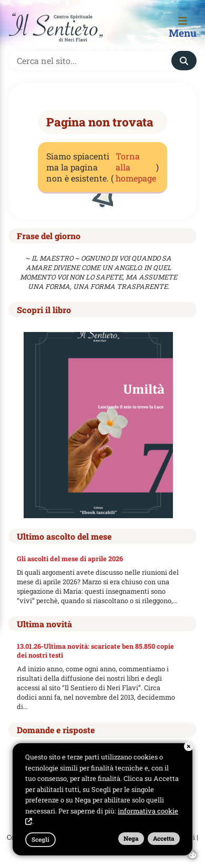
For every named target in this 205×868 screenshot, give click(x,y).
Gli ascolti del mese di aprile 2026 (70, 559)
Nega (131, 838)
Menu (183, 28)
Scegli (40, 839)
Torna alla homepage (136, 167)
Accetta (164, 838)
